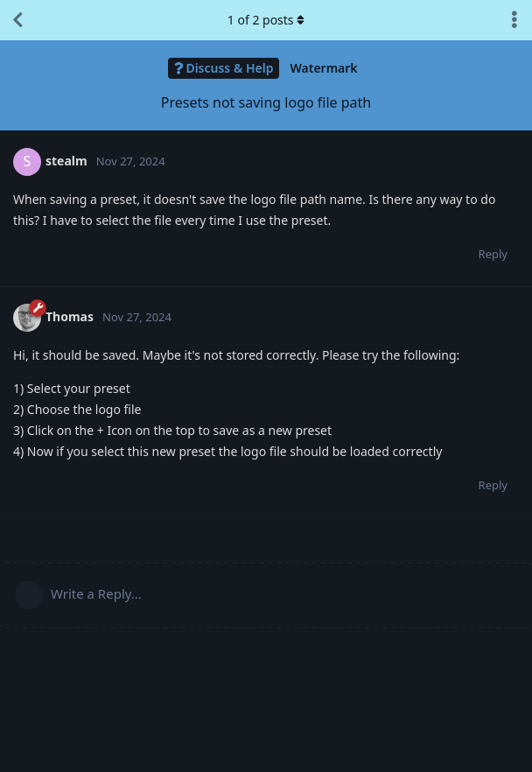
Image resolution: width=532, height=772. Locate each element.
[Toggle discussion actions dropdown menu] (514, 20)
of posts (266, 20)
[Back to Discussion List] (17, 20)
